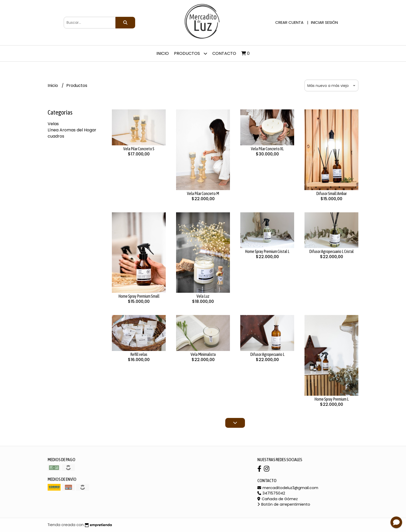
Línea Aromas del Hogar (72, 130)
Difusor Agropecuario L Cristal (331, 251)
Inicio (163, 53)
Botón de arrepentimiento (284, 504)
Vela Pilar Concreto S (139, 149)
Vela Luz (203, 296)
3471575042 (271, 493)
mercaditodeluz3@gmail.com (288, 488)
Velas (53, 124)
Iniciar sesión (324, 22)
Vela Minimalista (203, 354)
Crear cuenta (289, 22)
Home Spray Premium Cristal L (267, 251)
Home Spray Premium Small (139, 296)
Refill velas (139, 354)
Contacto (224, 53)
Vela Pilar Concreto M (203, 193)
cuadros (56, 136)
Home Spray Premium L (332, 399)
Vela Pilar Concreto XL (267, 149)
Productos (191, 53)
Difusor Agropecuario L (267, 354)
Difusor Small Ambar (331, 193)
